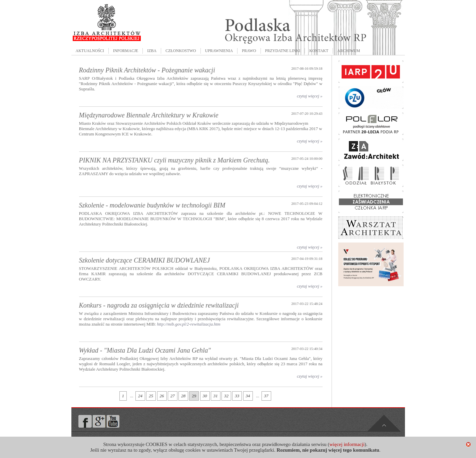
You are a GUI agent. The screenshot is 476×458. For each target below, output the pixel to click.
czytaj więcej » (310, 96)
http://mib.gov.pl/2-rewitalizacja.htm (188, 324)
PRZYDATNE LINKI (283, 51)
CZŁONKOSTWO (181, 51)
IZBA (152, 51)
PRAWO (249, 51)
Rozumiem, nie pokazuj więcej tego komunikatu (328, 450)
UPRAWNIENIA (219, 51)
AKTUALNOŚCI (90, 51)
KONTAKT (319, 51)
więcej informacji (347, 444)
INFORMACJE (126, 51)
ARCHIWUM (349, 51)
